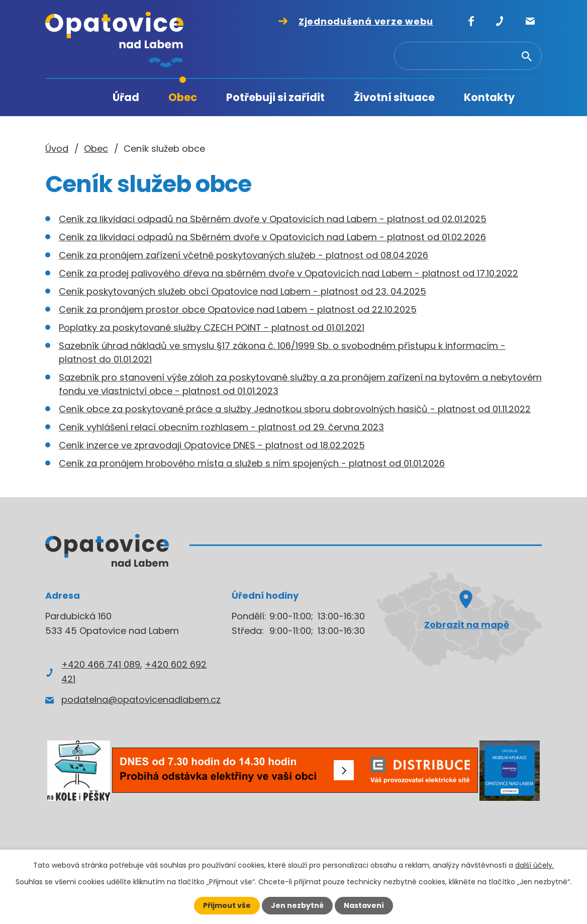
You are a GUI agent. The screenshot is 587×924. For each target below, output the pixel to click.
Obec (183, 97)
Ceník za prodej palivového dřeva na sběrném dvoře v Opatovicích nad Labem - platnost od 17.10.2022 (288, 273)
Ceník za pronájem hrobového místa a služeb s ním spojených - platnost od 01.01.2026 (252, 463)
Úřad (126, 97)
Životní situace (394, 97)
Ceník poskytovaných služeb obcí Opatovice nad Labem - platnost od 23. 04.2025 (242, 291)
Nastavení (364, 905)
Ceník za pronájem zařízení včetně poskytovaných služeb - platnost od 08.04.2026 (243, 255)
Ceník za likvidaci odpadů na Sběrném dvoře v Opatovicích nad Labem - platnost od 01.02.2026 (272, 237)
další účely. (534, 865)
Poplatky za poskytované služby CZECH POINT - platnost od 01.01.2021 (212, 328)
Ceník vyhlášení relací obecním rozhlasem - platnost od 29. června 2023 (221, 427)
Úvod (78, 98)
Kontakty (489, 97)
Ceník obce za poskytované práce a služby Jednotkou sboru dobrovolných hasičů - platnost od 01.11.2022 (295, 409)
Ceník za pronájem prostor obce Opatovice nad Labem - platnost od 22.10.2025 (238, 309)
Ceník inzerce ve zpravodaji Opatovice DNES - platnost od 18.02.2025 (212, 445)
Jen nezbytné (297, 905)
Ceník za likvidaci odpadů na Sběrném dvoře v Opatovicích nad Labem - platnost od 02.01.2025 (273, 219)
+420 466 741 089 (101, 664)
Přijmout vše (227, 905)
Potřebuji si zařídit (275, 97)
